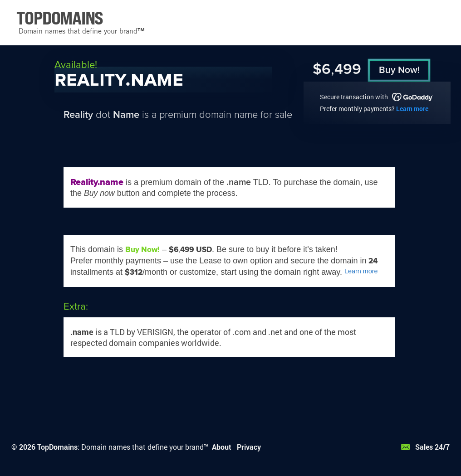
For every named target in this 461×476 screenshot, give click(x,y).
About (222, 447)
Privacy (249, 447)
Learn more (412, 109)
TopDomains (57, 447)
